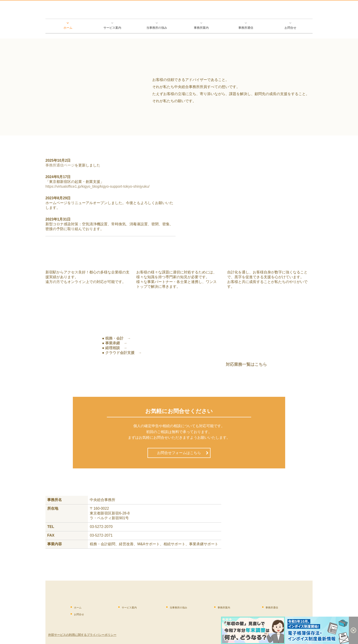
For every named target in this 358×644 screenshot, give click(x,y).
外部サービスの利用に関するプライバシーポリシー (82, 635)
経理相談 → (116, 348)
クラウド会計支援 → (124, 353)
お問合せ (290, 28)
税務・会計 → (118, 338)
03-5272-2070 (101, 527)
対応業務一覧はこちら (246, 364)
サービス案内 (112, 28)
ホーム (68, 28)
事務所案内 (201, 28)
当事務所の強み (157, 28)
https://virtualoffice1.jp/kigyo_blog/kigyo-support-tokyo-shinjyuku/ (97, 186)
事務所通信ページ (60, 165)
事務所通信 (246, 28)
